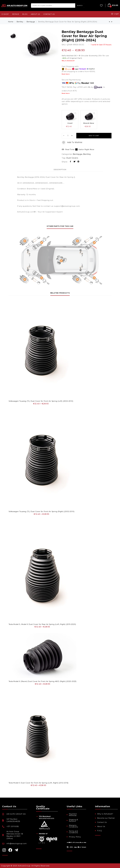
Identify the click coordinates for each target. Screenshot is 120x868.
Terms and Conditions (73, 832)
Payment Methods (73, 815)
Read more (66, 74)
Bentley (20, 22)
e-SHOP (5, 14)
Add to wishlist (72, 143)
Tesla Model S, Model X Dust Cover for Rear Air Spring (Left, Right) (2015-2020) (42, 624)
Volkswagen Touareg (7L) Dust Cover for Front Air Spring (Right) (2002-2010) (42, 512)
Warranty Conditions (73, 826)
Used (70, 123)
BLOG (25, 14)
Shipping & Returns (73, 820)
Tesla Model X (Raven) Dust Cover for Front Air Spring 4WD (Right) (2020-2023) (43, 681)
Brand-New (89, 123)
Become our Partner (106, 818)
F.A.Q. (100, 831)
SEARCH (80, 5)
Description (60, 170)
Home (11, 22)
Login (115, 14)
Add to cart (94, 136)
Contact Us (102, 822)
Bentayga (31, 22)
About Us (101, 826)
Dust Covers (72, 158)
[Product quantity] (68, 136)
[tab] (60, 170)
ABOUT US (35, 14)
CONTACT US (49, 14)
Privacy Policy (75, 837)
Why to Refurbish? (68, 61)
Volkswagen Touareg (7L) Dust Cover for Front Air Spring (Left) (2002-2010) (41, 401)
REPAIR (16, 14)
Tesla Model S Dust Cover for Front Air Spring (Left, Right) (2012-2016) (39, 783)
